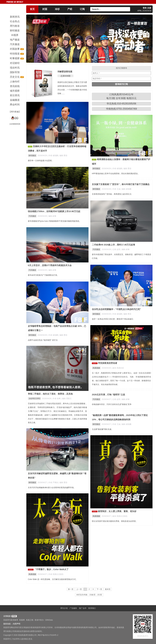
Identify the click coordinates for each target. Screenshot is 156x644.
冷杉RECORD (34, 399)
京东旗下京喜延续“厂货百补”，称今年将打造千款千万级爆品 (121, 184)
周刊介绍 (64, 608)
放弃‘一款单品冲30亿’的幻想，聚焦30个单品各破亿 (113, 319)
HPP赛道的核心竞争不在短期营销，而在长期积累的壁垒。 (116, 174)
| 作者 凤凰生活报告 (55, 574)
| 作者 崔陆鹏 (53, 156)
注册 (149, 8)
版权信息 (7, 624)
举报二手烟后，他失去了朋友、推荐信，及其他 (50, 394)
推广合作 (83, 608)
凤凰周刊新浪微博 (11, 620)
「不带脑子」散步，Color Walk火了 (51, 569)
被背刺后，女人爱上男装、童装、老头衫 (117, 511)
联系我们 (92, 608)
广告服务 (73, 608)
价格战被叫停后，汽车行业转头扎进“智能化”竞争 (112, 404)
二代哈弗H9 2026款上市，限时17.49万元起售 (113, 245)
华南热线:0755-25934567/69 (121, 109)
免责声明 (17, 624)
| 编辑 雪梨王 (66, 399)
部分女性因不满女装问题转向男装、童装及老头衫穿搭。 (115, 521)
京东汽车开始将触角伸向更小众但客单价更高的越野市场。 (52, 488)
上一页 (79, 589)
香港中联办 (39, 620)
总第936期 (65, 76)
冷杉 (57, 9)
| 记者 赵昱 (116, 249)
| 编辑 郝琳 (52, 216)
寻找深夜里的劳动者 (108, 363)
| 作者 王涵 (116, 189)
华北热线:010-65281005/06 (121, 104)
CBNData (49, 620)
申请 (14, 616)
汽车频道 (32, 216)
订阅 (82, 9)
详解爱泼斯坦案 (65, 72)
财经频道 (32, 156)
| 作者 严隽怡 (53, 483)
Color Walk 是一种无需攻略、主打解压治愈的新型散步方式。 (53, 579)
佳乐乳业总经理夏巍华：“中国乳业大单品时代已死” (116, 309)
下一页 (99, 589)
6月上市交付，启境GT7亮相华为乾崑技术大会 (50, 265)
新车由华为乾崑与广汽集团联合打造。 (43, 275)
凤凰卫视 (30, 620)
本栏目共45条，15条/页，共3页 (89, 595)
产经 (70, 9)
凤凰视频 (96, 368)
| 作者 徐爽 (56, 399)
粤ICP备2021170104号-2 (48, 635)
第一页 (71, 589)
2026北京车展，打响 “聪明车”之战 (108, 395)
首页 (32, 9)
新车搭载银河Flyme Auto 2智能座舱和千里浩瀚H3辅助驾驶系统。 (54, 221)
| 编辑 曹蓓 (63, 156)
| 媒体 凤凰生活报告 (119, 516)
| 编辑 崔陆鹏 (126, 189)
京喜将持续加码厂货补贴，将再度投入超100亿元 (112, 194)
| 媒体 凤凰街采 (118, 368)
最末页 (108, 589)
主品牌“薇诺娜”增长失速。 (103, 429)
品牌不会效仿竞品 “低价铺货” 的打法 (43, 340)
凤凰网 (22, 620)
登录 (145, 8)
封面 (45, 9)
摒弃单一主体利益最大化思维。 (41, 161)
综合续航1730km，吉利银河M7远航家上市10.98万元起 (54, 211)
